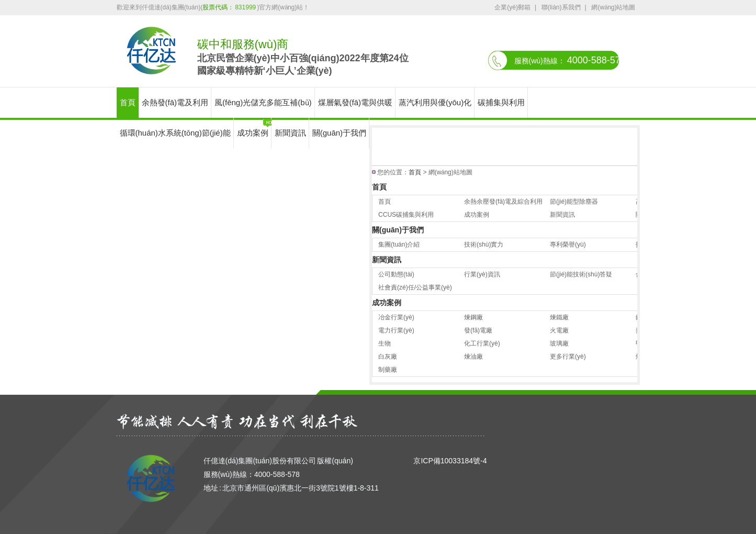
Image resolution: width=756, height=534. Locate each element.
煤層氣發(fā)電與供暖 (356, 102)
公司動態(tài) (396, 274)
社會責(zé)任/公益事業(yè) (415, 287)
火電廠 (559, 330)
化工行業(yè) (482, 343)
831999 (245, 7)
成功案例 (253, 133)
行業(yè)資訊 (482, 274)
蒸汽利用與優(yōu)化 (435, 102)
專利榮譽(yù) (568, 244)
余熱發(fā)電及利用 (175, 102)
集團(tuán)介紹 (399, 244)
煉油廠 (473, 357)
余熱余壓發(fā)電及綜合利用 (503, 202)
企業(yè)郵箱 (512, 7)
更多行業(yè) (568, 357)
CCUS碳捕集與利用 (406, 215)
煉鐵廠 (559, 317)
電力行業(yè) (396, 330)
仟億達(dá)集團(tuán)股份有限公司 (260, 461)
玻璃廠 (559, 343)
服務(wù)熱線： (570, 60)
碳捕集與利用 (501, 102)
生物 (385, 343)
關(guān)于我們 (339, 133)
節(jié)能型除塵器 (574, 202)
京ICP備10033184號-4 (450, 461)
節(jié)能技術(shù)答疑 (581, 274)
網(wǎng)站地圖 (613, 7)
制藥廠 (388, 370)
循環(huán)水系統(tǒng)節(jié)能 (175, 133)
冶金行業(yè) (396, 317)
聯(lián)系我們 (561, 7)
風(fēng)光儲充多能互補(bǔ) (263, 102)
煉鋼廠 (473, 317)
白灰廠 (388, 357)
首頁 (128, 102)
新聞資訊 (290, 133)
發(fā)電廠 (478, 330)
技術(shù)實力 (484, 244)
